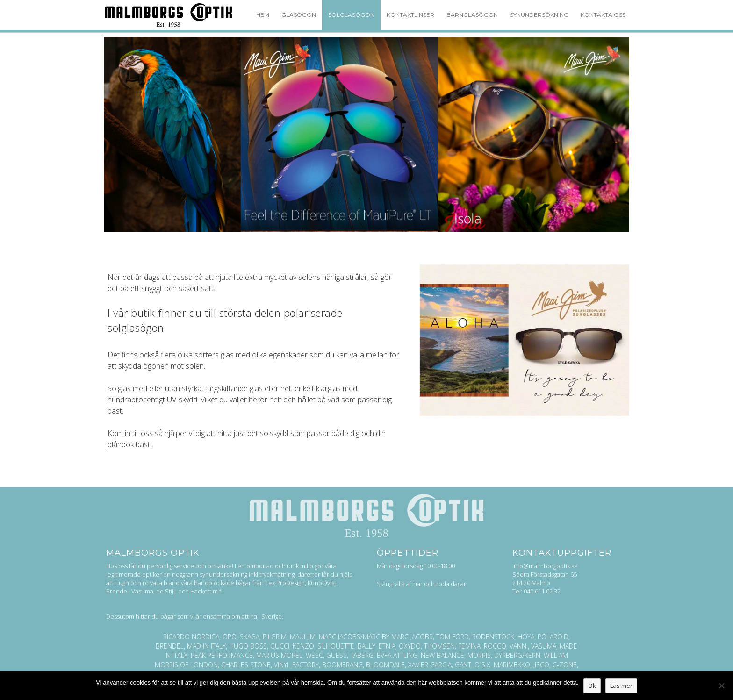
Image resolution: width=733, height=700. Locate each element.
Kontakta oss (603, 15)
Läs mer (621, 686)
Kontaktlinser (410, 15)
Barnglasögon (472, 15)
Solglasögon (351, 15)
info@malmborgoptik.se (545, 566)
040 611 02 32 (542, 591)
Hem (263, 15)
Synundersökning (539, 15)
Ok (592, 686)
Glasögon (299, 15)
